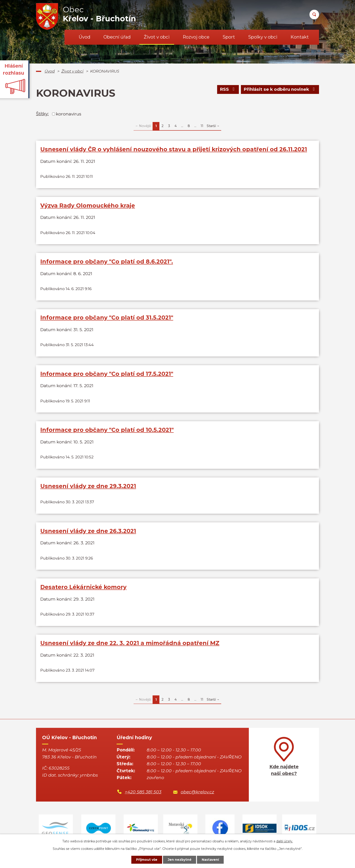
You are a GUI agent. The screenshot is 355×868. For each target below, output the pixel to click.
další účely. (285, 841)
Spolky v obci (263, 37)
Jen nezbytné (180, 860)
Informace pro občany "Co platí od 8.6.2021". (107, 262)
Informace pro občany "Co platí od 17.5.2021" (107, 374)
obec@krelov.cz (197, 792)
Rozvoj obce (196, 37)
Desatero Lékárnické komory (83, 587)
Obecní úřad (117, 37)
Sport (229, 37)
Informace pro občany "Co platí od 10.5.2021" (107, 430)
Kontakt (300, 37)
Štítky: (42, 114)
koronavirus (69, 114)
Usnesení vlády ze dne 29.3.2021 (88, 486)
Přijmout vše (147, 860)
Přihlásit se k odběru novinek (280, 89)
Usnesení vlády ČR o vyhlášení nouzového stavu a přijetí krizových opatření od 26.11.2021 (174, 149)
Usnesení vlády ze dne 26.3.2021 (88, 531)
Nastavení (211, 860)
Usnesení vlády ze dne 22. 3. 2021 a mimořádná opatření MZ (130, 643)
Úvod (85, 37)
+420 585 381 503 (143, 792)
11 (202, 126)
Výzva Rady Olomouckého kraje (88, 205)
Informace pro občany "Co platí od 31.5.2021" (107, 318)
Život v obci (157, 37)
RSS (228, 89)
